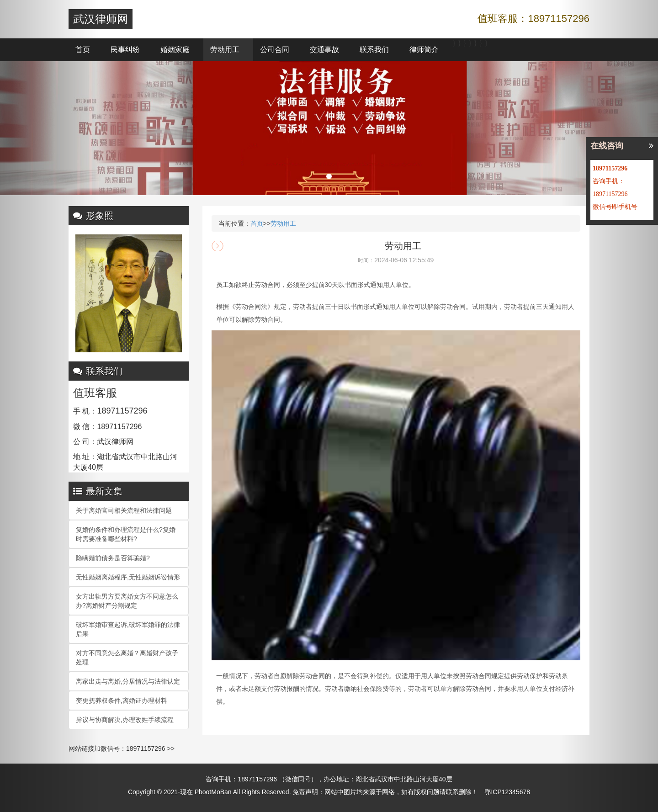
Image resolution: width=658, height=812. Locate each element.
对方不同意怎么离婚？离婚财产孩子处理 (127, 658)
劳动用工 (225, 50)
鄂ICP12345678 (507, 792)
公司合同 (275, 50)
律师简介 (424, 50)
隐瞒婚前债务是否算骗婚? (113, 558)
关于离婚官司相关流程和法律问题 (124, 510)
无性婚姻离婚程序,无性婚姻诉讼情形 (128, 577)
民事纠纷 (125, 50)
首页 (83, 50)
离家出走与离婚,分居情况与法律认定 (128, 681)
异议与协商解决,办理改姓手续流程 (125, 720)
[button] (49, 406)
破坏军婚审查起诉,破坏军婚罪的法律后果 (128, 629)
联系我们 (374, 50)
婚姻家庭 (175, 50)
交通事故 (324, 50)
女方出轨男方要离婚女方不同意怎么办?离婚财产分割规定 (127, 601)
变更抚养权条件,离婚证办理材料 (122, 701)
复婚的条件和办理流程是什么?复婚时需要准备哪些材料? (126, 534)
